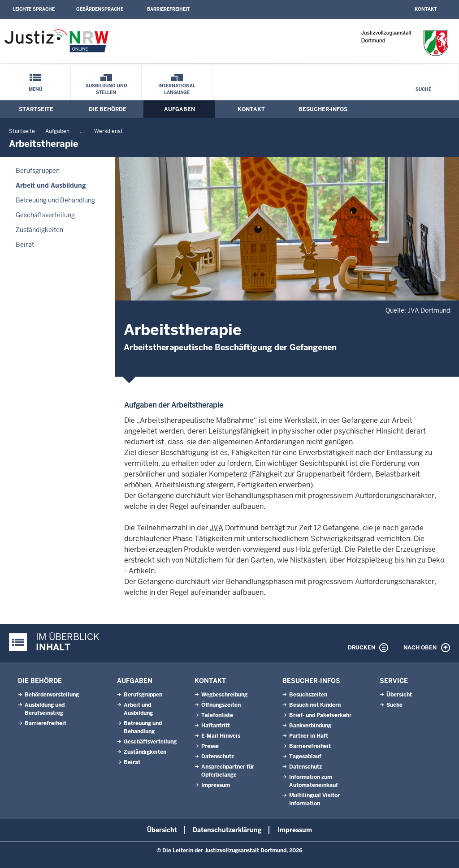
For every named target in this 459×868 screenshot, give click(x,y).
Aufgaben (180, 109)
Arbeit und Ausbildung (51, 185)
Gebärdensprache (100, 9)
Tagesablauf (305, 756)
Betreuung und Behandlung (55, 200)
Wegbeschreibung (224, 695)
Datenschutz (218, 756)
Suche (423, 89)
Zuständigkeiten (39, 230)
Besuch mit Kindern (315, 705)
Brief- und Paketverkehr (320, 715)
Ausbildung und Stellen (106, 89)
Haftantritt (216, 726)
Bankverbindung (310, 726)
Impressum (216, 785)
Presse (210, 746)
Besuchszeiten (308, 695)
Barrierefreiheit (168, 9)
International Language (177, 89)
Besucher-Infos (323, 109)
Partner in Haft (309, 736)
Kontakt (426, 9)
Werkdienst (108, 131)
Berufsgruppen (38, 171)
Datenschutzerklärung (227, 830)
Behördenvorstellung (52, 695)
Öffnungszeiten (221, 705)
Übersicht (399, 695)
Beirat (25, 245)
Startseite (36, 109)
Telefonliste (217, 715)
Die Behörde (108, 109)
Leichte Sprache (34, 9)
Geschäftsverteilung (45, 215)
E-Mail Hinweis (221, 736)
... (82, 131)
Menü (35, 89)
